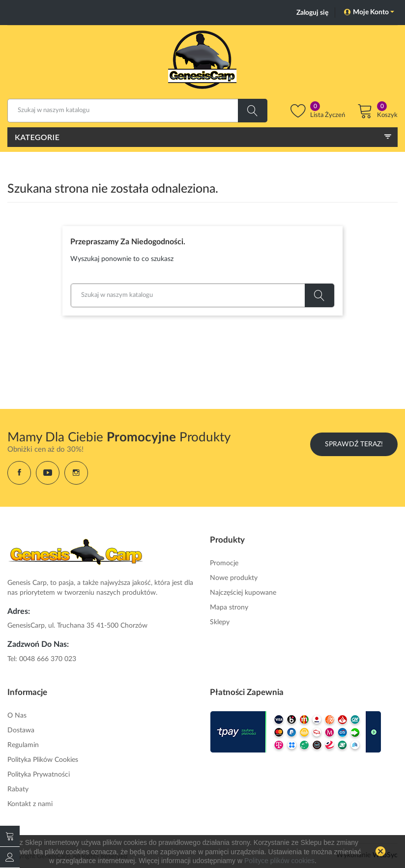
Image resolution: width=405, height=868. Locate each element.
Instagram (76, 471)
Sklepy (220, 621)
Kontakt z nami (30, 803)
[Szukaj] (137, 111)
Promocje (224, 562)
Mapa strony (229, 606)
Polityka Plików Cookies (43, 758)
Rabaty (18, 788)
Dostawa (21, 729)
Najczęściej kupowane (243, 591)
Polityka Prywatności (39, 773)
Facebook (19, 471)
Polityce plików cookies (279, 861)
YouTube (48, 471)
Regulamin (23, 744)
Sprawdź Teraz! (354, 443)
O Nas (17, 714)
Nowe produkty (234, 577)
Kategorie (37, 137)
